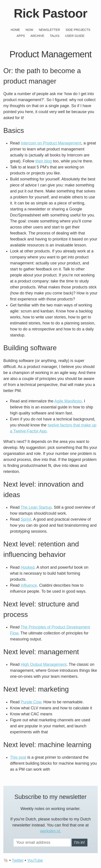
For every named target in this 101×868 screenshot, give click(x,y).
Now (29, 30)
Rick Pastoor (50, 13)
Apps (21, 36)
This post (18, 757)
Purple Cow (31, 702)
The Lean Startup (36, 507)
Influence (29, 585)
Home (15, 30)
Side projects (78, 30)
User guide (75, 36)
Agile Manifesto (68, 401)
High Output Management (44, 664)
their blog (44, 161)
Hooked (28, 567)
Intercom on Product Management (51, 143)
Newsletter (49, 30)
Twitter (18, 860)
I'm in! (80, 842)
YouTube (35, 860)
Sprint (26, 519)
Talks (55, 36)
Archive (37, 36)
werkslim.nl (50, 831)
